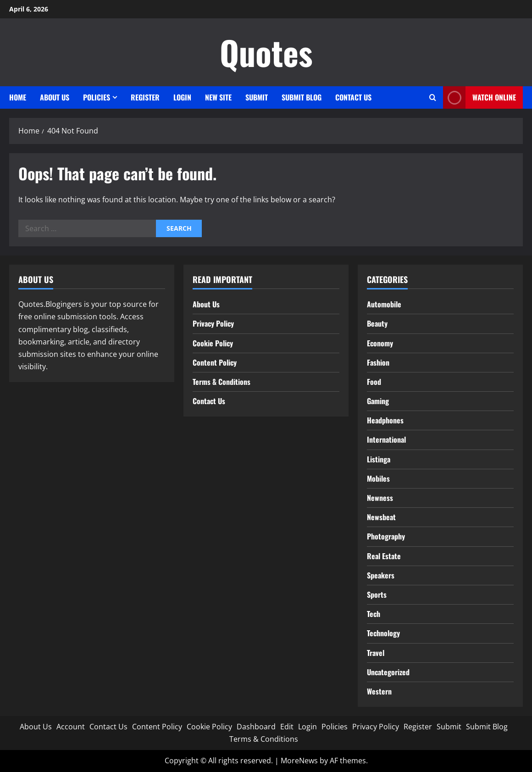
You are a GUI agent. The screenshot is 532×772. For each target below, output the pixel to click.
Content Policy (215, 362)
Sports (377, 594)
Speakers (381, 575)
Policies (97, 97)
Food (374, 382)
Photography (386, 536)
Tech (374, 614)
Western (379, 691)
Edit (287, 727)
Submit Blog (302, 97)
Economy (380, 343)
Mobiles (378, 478)
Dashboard (256, 727)
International (386, 439)
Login (182, 97)
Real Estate (384, 556)
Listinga (379, 459)
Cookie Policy (213, 343)
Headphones (385, 420)
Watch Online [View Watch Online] (479, 97)
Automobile (384, 304)
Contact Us (353, 97)
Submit (257, 97)
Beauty (377, 323)
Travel (376, 653)
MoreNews (299, 761)
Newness (380, 498)
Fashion (378, 362)
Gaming (378, 401)
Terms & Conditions (222, 382)
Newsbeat (381, 517)
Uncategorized (388, 672)
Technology (383, 633)
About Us (55, 97)
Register (145, 97)
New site (218, 97)
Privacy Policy (213, 323)
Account (71, 727)
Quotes (266, 52)
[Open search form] (433, 97)
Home (18, 97)
